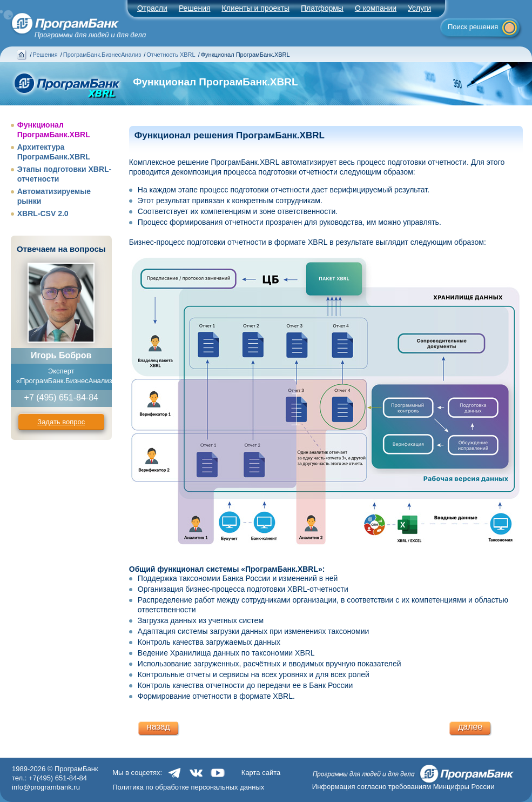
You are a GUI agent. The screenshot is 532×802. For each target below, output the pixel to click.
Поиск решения (473, 27)
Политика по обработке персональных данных (188, 787)
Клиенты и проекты (256, 8)
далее (470, 727)
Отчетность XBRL (171, 55)
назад (159, 727)
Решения (45, 55)
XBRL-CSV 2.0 (43, 213)
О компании (376, 8)
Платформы (322, 8)
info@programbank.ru (46, 787)
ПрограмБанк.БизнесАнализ (102, 55)
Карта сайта (261, 773)
